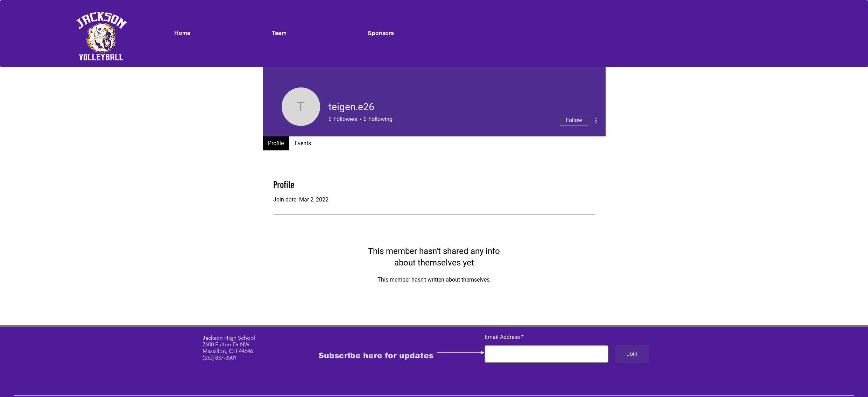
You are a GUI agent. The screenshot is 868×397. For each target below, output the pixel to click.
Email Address (502, 337)
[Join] (632, 354)
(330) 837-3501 (220, 358)
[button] (279, 33)
